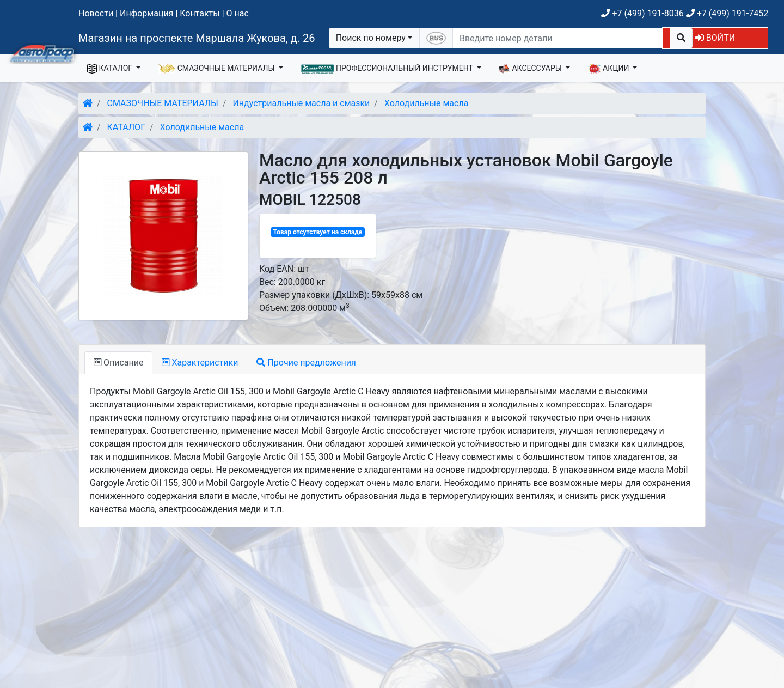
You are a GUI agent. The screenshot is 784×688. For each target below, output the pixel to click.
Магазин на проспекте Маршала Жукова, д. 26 (197, 38)
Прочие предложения (306, 363)
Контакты (200, 13)
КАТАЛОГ (111, 69)
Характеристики (200, 363)
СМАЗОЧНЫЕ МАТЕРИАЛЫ (217, 69)
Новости (96, 13)
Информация (146, 13)
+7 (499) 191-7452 (727, 13)
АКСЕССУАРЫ (531, 69)
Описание (118, 363)
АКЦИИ (609, 69)
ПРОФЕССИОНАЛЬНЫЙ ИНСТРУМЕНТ (388, 69)
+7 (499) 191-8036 (642, 13)
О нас (238, 13)
